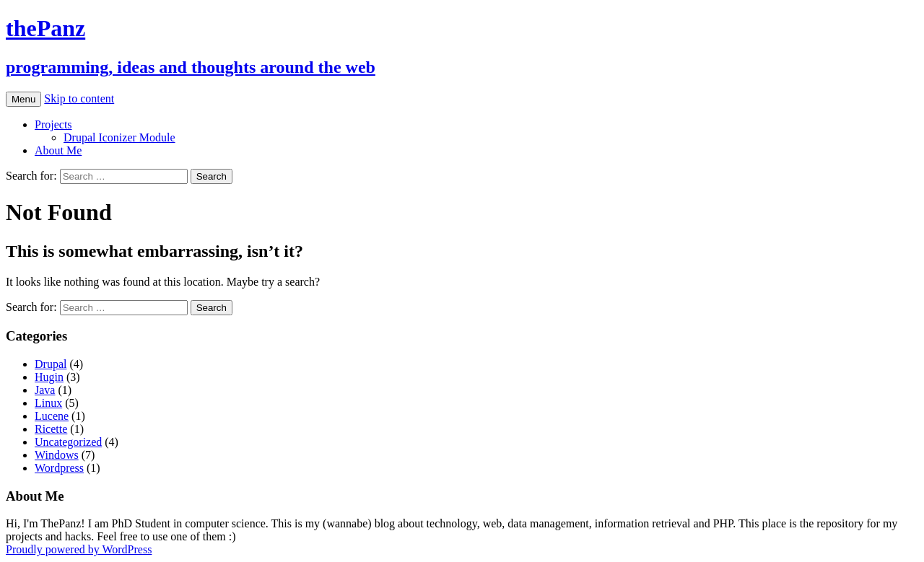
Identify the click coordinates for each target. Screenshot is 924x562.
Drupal (51, 364)
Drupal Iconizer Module (119, 137)
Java (45, 390)
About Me (58, 150)
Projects (53, 124)
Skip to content (79, 98)
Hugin (49, 377)
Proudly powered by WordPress (79, 549)
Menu (23, 99)
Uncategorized (68, 442)
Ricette (51, 429)
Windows (57, 455)
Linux (48, 403)
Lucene (52, 416)
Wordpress (59, 468)
